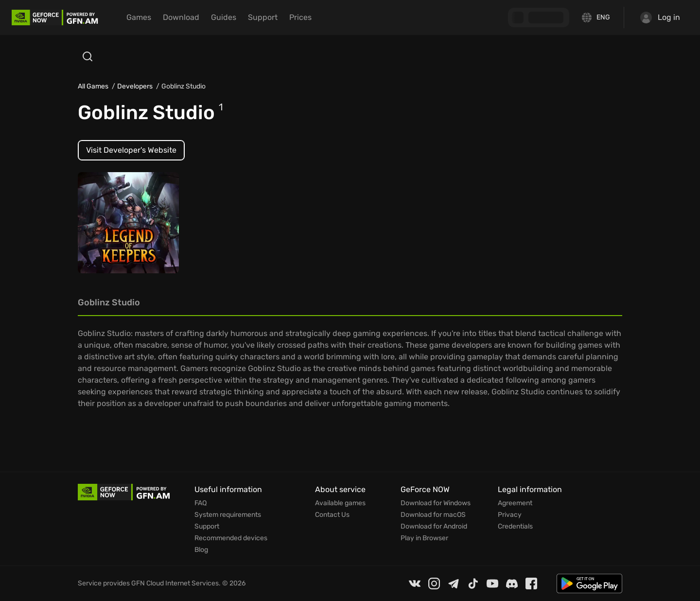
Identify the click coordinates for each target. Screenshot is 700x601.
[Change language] (596, 18)
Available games (340, 503)
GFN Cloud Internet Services (175, 583)
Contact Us (332, 515)
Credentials (515, 527)
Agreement (515, 503)
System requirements (228, 515)
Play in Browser (424, 538)
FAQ (201, 503)
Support (263, 17)
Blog (201, 550)
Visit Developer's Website (131, 150)
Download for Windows (436, 503)
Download (181, 17)
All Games (93, 86)
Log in (660, 18)
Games (139, 17)
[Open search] (87, 56)
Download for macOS (433, 515)
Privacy (510, 515)
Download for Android (434, 527)
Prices (300, 17)
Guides (224, 17)
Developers (135, 86)
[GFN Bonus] (539, 18)
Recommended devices (231, 538)
